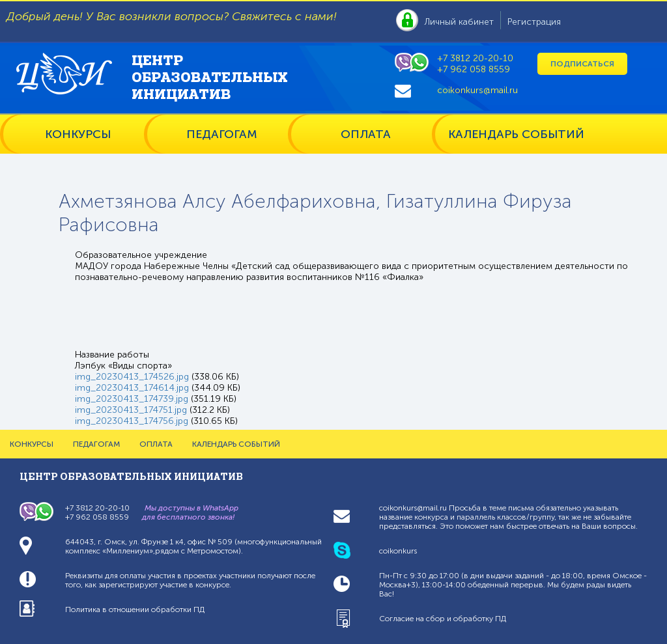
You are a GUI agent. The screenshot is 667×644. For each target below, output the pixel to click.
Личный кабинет (459, 22)
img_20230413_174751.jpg (131, 410)
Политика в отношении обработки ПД (135, 609)
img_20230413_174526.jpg (132, 377)
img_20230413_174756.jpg (132, 421)
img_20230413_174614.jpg (132, 388)
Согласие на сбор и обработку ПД (443, 619)
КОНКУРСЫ (78, 134)
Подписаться (582, 64)
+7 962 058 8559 (474, 69)
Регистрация (534, 22)
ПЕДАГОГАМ (222, 134)
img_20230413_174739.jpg (132, 399)
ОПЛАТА (366, 134)
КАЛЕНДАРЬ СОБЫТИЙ (516, 134)
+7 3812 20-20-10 (475, 58)
